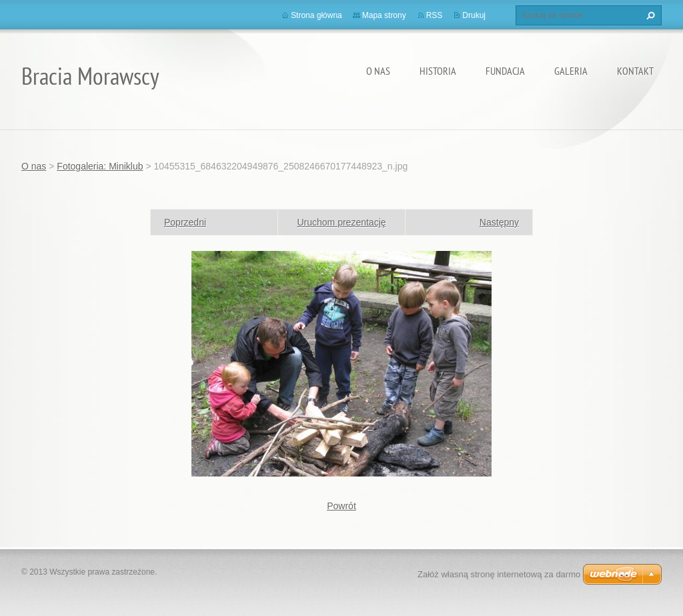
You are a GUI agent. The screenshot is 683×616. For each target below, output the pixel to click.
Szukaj (649, 15)
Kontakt (635, 71)
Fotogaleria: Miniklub (100, 166)
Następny (499, 222)
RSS (435, 15)
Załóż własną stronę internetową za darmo (499, 574)
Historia (438, 71)
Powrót (341, 506)
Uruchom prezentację (341, 222)
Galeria (571, 71)
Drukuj (474, 15)
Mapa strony (384, 15)
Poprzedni (185, 222)
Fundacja (505, 71)
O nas (378, 71)
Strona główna (316, 15)
